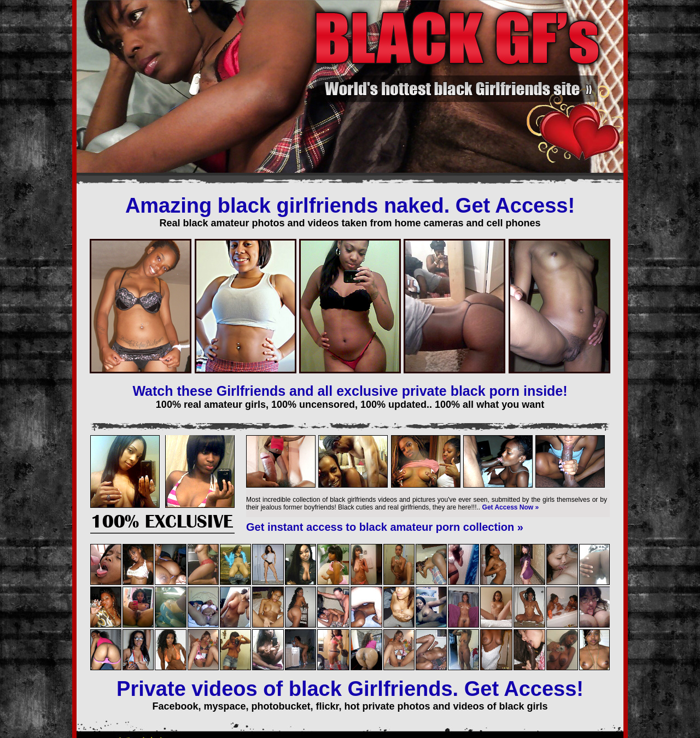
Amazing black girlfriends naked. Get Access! (350, 206)
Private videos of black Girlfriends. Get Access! (350, 689)
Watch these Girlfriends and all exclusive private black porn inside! (350, 391)
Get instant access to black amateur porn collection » (385, 527)
